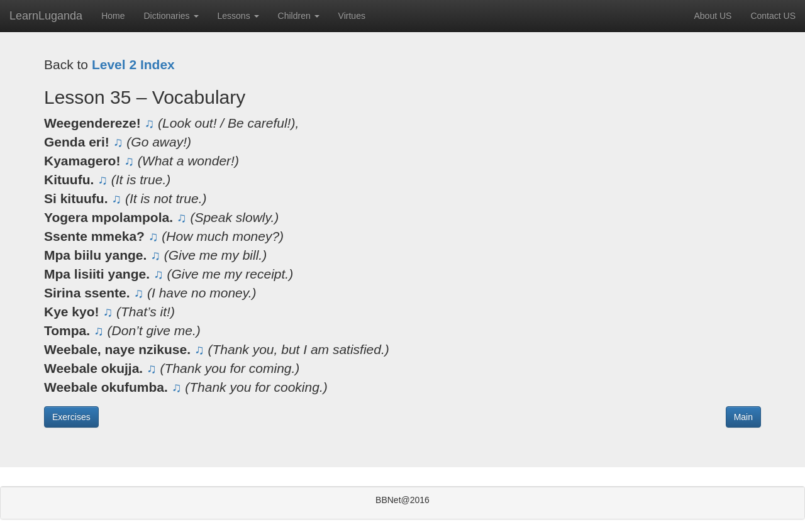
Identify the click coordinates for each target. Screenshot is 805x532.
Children (299, 16)
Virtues (352, 16)
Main (743, 417)
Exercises (71, 417)
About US (713, 16)
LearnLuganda (46, 16)
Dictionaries (171, 16)
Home (113, 16)
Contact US (773, 16)
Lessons (238, 16)
